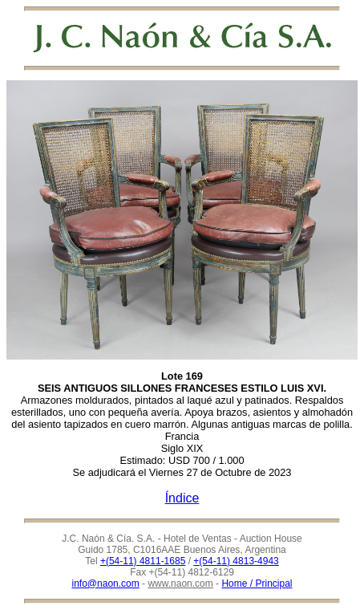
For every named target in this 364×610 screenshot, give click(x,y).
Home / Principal (257, 584)
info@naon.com (106, 584)
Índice (182, 498)
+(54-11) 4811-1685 (143, 561)
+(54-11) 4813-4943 (236, 561)
